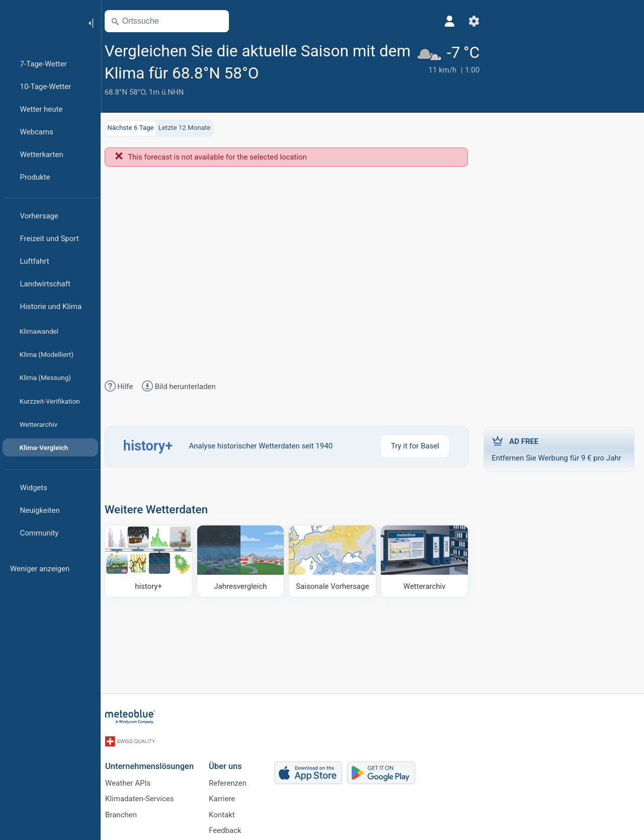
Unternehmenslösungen (155, 762)
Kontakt (227, 812)
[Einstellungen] (454, 21)
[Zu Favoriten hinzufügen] (313, 72)
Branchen (127, 812)
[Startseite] (40, 22)
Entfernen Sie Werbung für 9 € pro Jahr (558, 449)
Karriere (227, 796)
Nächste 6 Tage (137, 128)
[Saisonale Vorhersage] (335, 561)
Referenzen (233, 779)
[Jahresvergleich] (245, 561)
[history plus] (154, 561)
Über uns (231, 762)
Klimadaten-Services (145, 796)
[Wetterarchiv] (425, 561)
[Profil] (430, 21)
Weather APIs (133, 779)
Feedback (231, 829)
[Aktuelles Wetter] (427, 69)
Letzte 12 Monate (191, 128)
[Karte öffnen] (223, 21)
